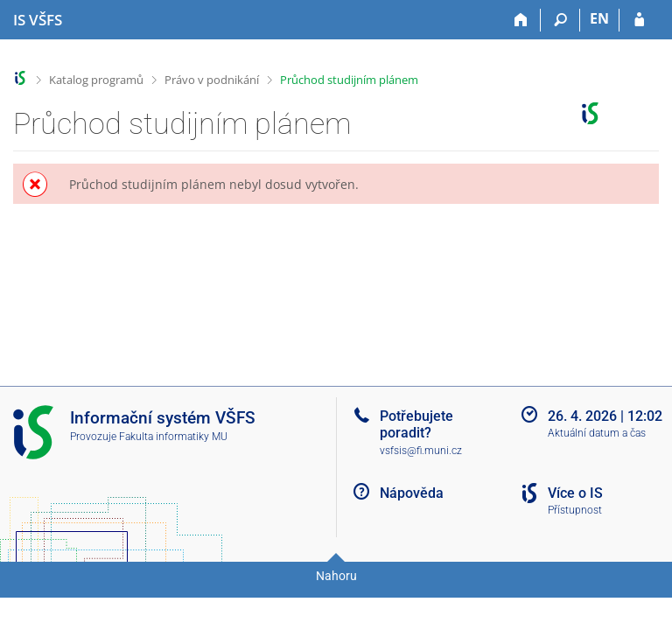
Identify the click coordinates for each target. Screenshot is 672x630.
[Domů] (521, 20)
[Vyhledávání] (560, 20)
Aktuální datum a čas (597, 433)
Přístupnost (575, 510)
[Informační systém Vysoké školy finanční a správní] (38, 20)
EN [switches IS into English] (599, 18)
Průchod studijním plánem (349, 80)
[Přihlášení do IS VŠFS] (639, 20)
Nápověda (412, 493)
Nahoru (336, 576)
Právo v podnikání (212, 80)
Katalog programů (96, 80)
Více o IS (575, 493)
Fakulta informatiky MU (173, 437)
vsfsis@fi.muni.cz (421, 451)
